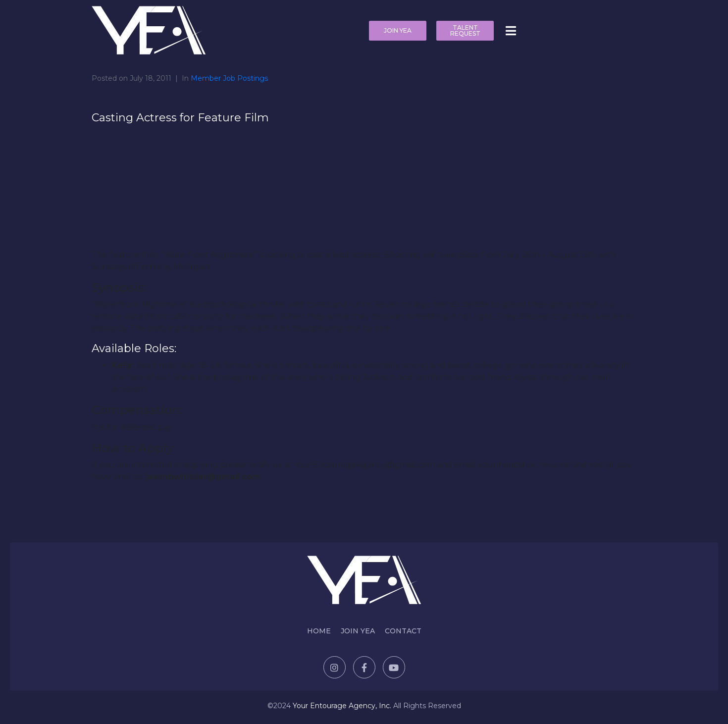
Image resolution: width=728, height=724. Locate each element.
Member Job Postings (229, 78)
